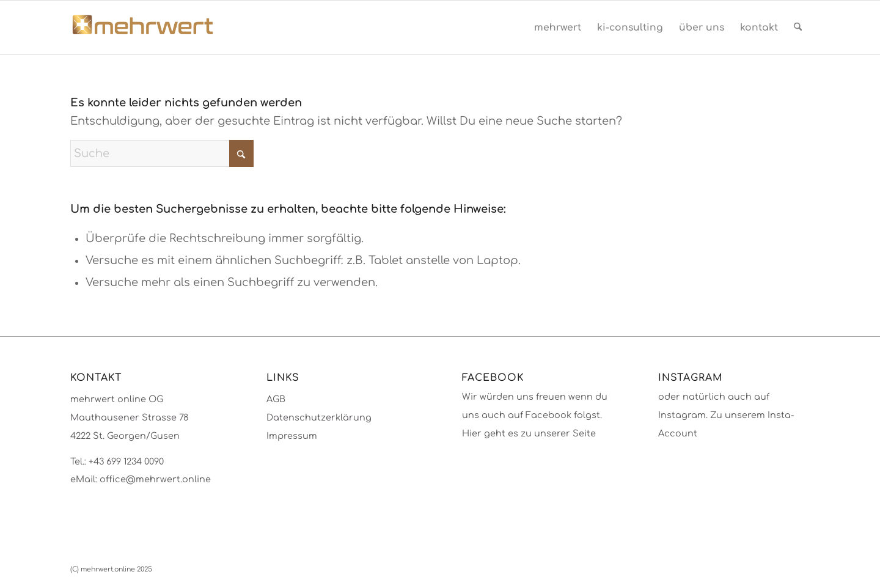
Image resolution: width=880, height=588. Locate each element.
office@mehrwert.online (155, 479)
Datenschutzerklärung (319, 417)
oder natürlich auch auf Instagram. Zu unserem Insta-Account (726, 415)
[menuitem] (558, 28)
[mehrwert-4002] (143, 28)
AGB (276, 399)
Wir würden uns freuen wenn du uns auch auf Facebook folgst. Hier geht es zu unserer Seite (535, 415)
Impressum (292, 436)
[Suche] (798, 28)
